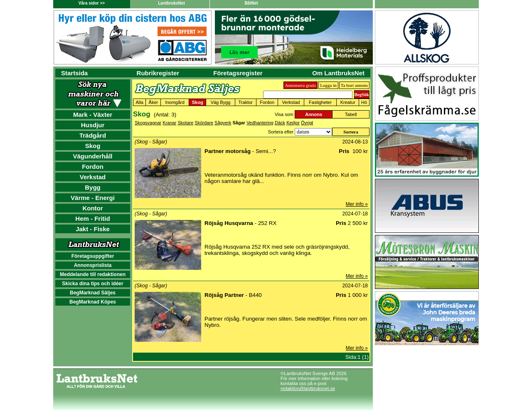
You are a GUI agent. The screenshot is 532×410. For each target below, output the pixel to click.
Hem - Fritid (92, 219)
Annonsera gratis (301, 85)
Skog (93, 146)
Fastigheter (320, 102)
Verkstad (93, 177)
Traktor (246, 102)
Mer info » (357, 204)
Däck (280, 123)
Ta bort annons (354, 85)
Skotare (185, 123)
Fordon (93, 167)
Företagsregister (238, 73)
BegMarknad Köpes (93, 302)
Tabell (351, 114)
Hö (364, 102)
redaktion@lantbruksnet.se (308, 388)
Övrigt (307, 123)
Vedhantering (260, 123)
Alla (140, 102)
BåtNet (251, 3)
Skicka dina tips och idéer (92, 284)
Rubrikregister (158, 73)
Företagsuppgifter (93, 256)
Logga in (328, 85)
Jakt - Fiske (93, 229)
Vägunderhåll (92, 156)
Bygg (93, 187)
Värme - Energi (93, 198)
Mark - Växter (93, 115)
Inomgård (175, 102)
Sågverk (223, 123)
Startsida (74, 73)
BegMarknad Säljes (93, 293)
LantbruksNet (171, 3)
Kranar (169, 123)
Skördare (204, 123)
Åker (154, 102)
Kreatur (348, 102)
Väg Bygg (221, 102)
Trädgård (93, 135)
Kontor (92, 208)
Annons (314, 114)
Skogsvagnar (148, 123)
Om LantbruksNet (338, 73)
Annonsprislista (93, 265)
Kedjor (293, 123)
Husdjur (93, 125)
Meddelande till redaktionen (93, 274)
